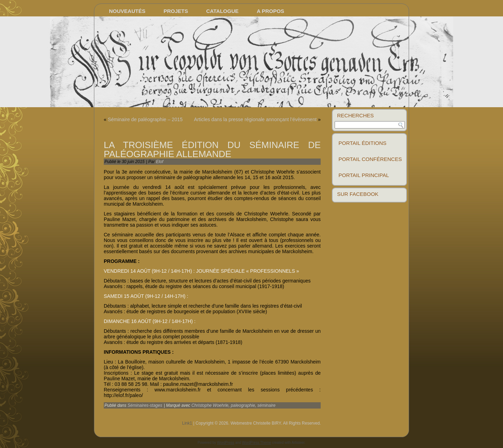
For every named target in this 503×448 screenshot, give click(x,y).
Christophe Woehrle (210, 405)
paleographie (243, 405)
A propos (271, 11)
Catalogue (222, 11)
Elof (160, 162)
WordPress (225, 443)
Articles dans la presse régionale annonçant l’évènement (255, 119)
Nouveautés (127, 11)
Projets (176, 11)
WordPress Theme (257, 443)
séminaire (267, 405)
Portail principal (364, 175)
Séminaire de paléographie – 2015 (145, 119)
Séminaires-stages (145, 405)
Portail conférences (370, 159)
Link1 (187, 423)
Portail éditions (362, 143)
